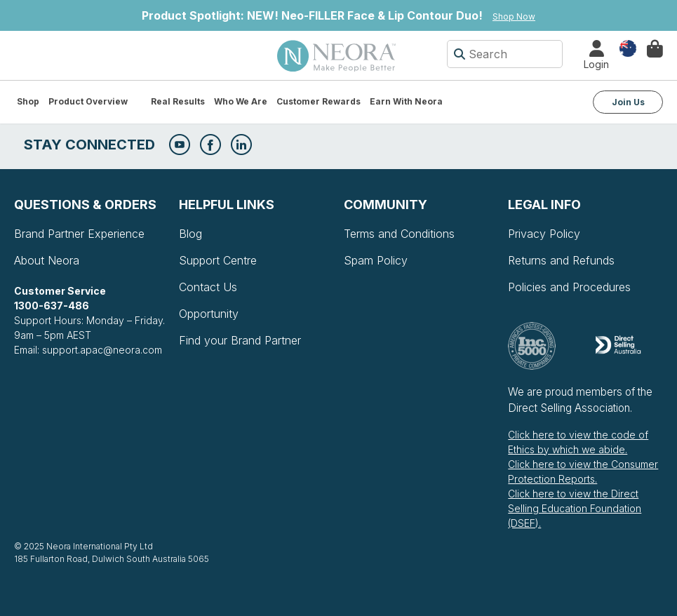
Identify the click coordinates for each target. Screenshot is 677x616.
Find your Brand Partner (240, 340)
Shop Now (514, 16)
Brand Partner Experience (79, 234)
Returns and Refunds (561, 260)
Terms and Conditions (399, 234)
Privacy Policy (544, 234)
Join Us (628, 102)
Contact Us (208, 287)
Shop (28, 101)
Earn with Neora (406, 101)
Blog (190, 234)
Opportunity (209, 314)
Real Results (178, 101)
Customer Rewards (319, 101)
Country (628, 47)
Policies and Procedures (569, 287)
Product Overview (88, 101)
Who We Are (241, 101)
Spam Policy (376, 260)
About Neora (47, 260)
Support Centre (218, 260)
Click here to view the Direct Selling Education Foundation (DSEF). (575, 508)
